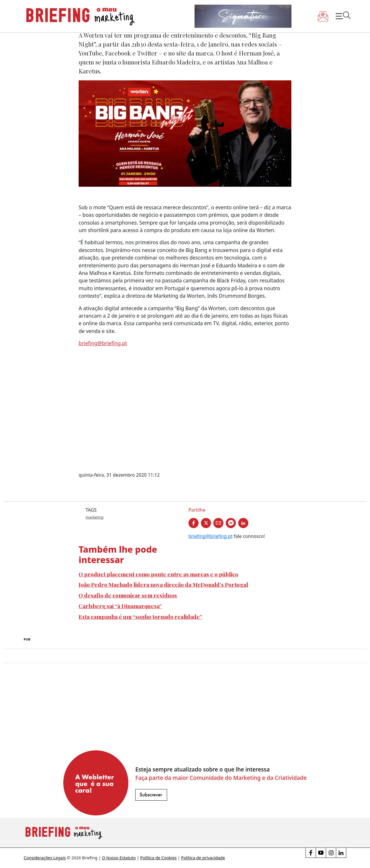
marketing (95, 517)
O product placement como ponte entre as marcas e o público (158, 574)
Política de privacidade (203, 858)
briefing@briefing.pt (103, 343)
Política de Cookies (158, 858)
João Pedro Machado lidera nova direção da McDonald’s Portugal (163, 584)
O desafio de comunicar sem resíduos (128, 595)
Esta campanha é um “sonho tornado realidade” (140, 617)
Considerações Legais (45, 858)
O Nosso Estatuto (119, 858)
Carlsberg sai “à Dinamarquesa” (120, 606)
